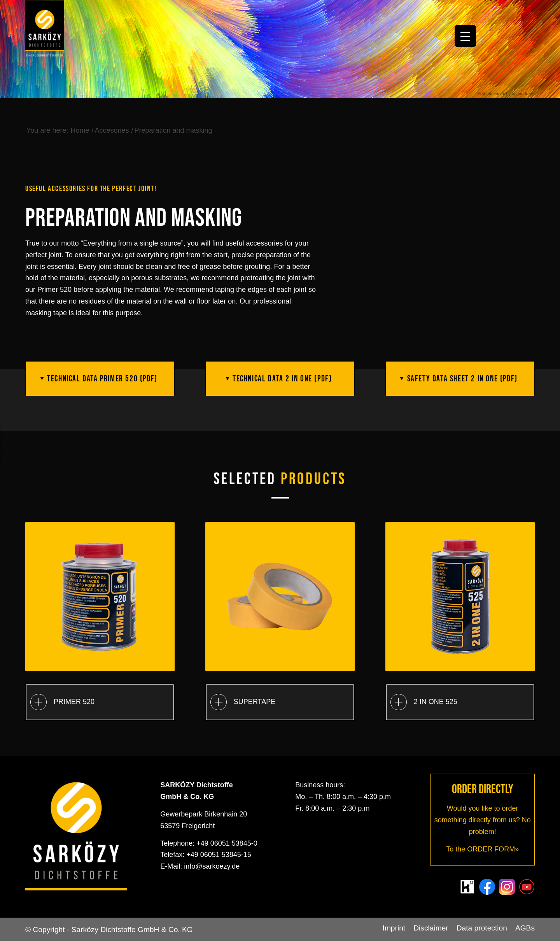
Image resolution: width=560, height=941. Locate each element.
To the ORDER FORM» (482, 849)
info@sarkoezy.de (212, 866)
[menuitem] (394, 928)
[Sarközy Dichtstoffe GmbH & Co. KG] (45, 30)
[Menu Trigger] (465, 36)
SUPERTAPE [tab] (243, 702)
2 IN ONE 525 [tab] (424, 702)
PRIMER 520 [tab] (62, 702)
